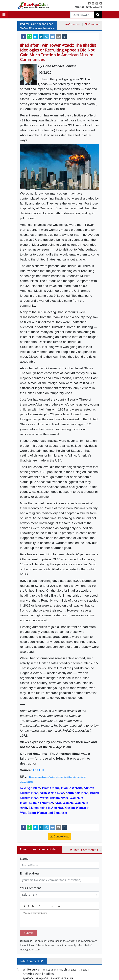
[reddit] (53, 37)
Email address (30, 873)
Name (24, 859)
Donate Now (59, 836)
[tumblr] (64, 37)
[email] (58, 37)
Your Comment (30, 888)
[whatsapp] (29, 37)
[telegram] (47, 37)
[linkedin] (41, 37)
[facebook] (24, 37)
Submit (28, 933)
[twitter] (35, 37)
